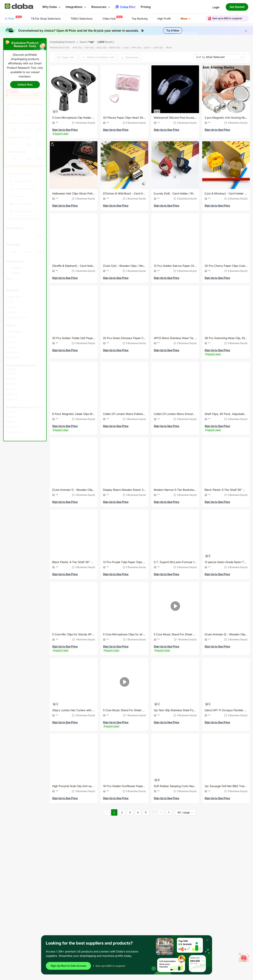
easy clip (101, 47)
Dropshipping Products (62, 42)
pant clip (158, 47)
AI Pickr (13, 18)
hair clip (89, 47)
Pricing (146, 7)
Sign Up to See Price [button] (65, 130)
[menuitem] (13, 19)
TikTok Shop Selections (46, 19)
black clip (115, 47)
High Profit (164, 19)
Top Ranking (140, 19)
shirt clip (136, 47)
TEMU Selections (82, 19)
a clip (126, 47)
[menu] (103, 19)
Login (216, 7)
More (186, 19)
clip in (147, 47)
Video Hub (112, 18)
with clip (77, 47)
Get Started (237, 7)
